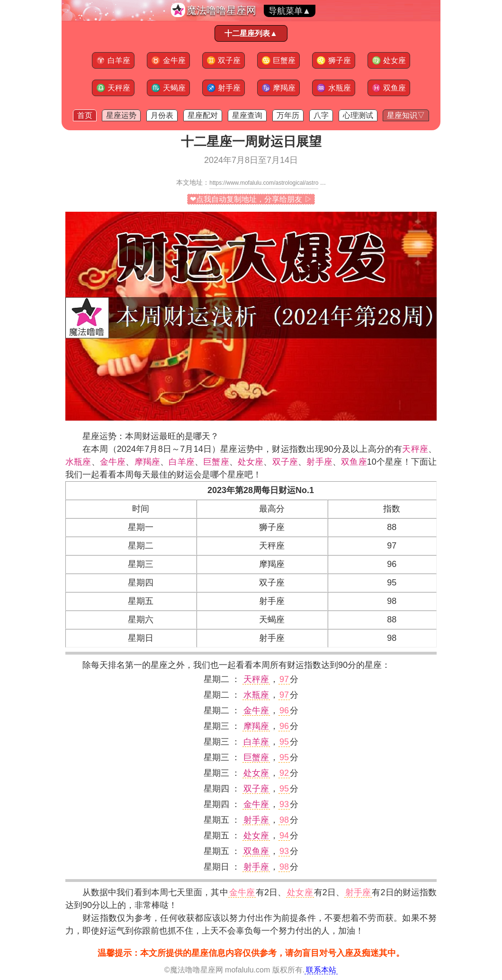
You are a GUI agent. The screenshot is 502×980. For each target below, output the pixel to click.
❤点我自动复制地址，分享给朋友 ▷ (251, 199)
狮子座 (333, 60)
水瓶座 (333, 88)
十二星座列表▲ (251, 33)
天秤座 (113, 88)
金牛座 (168, 60)
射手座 (224, 88)
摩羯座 (278, 88)
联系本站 (321, 970)
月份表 (162, 115)
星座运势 (121, 115)
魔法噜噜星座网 (221, 10)
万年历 (288, 115)
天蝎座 (168, 88)
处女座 (389, 60)
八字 (321, 115)
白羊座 (113, 60)
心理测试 (358, 115)
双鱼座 (389, 88)
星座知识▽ (406, 115)
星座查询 (247, 115)
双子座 (224, 60)
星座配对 (203, 115)
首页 (85, 115)
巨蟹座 (278, 60)
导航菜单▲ (290, 11)
